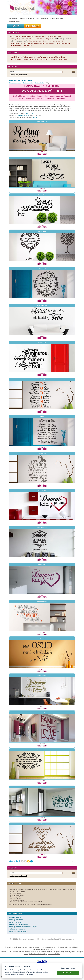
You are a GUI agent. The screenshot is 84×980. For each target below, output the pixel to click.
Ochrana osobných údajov (65, 947)
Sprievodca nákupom (27, 18)
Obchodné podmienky (48, 947)
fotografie (27, 115)
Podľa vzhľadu (28, 83)
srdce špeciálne (42, 824)
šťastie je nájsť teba (42, 305)
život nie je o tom (42, 750)
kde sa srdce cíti (42, 269)
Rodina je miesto (42, 676)
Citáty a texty (39, 83)
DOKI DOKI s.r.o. (41, 939)
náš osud (42, 639)
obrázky (20, 115)
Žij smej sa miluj (42, 342)
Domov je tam (42, 490)
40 (32, 113)
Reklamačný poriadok (38, 949)
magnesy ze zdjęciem (68, 952)
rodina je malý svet (42, 121)
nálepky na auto (6, 952)
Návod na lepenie (9, 947)
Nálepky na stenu (15, 83)
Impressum (49, 949)
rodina (42, 416)
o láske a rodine (42, 158)
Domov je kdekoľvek (42, 528)
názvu (35, 117)
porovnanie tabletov (54, 954)
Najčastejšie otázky (57, 18)
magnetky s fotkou (18, 952)
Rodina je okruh (42, 453)
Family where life (42, 787)
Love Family (42, 713)
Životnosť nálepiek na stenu (25, 947)
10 (27, 113)
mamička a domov (42, 602)
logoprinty (57, 952)
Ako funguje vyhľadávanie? (18, 75)
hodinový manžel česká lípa (38, 954)
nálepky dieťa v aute (32, 952)
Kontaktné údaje (14, 21)
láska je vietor (42, 232)
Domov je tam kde (42, 565)
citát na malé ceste (42, 195)
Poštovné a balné (42, 18)
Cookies (77, 947)
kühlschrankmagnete (46, 952)
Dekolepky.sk (13, 18)
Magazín (38, 947)
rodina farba (42, 379)
